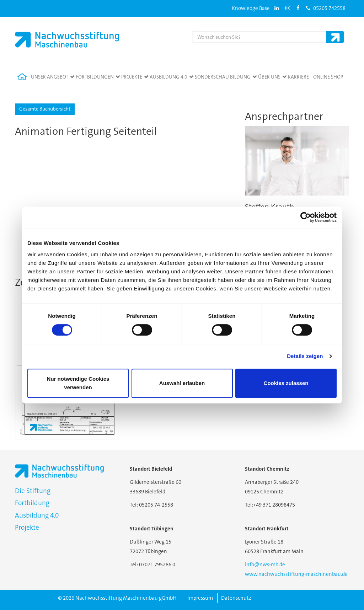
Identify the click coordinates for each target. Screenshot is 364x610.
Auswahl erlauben (182, 383)
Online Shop (328, 77)
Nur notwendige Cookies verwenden (78, 383)
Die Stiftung (33, 491)
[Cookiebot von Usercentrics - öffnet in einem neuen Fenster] (306, 217)
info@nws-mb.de (265, 564)
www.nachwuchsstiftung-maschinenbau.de (296, 574)
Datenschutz (236, 598)
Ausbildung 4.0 (168, 77)
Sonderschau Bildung (223, 77)
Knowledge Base (251, 8)
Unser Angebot (50, 77)
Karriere (298, 77)
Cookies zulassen (286, 383)
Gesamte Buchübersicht (45, 109)
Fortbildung (32, 503)
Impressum (200, 598)
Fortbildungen (95, 77)
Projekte (132, 77)
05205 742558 (326, 8)
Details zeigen (305, 356)
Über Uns (269, 77)
